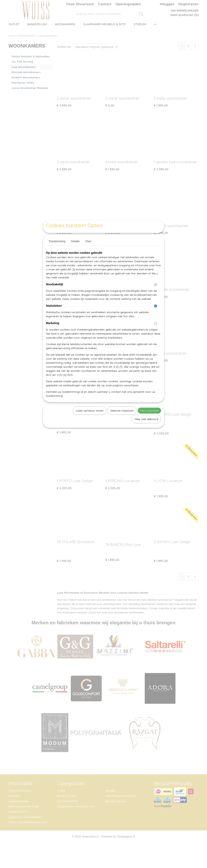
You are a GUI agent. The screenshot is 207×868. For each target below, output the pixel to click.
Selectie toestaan (122, 420)
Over (88, 251)
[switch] (156, 294)
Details (75, 251)
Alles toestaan (149, 420)
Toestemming (57, 251)
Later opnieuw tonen (90, 420)
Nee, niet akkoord (146, 428)
